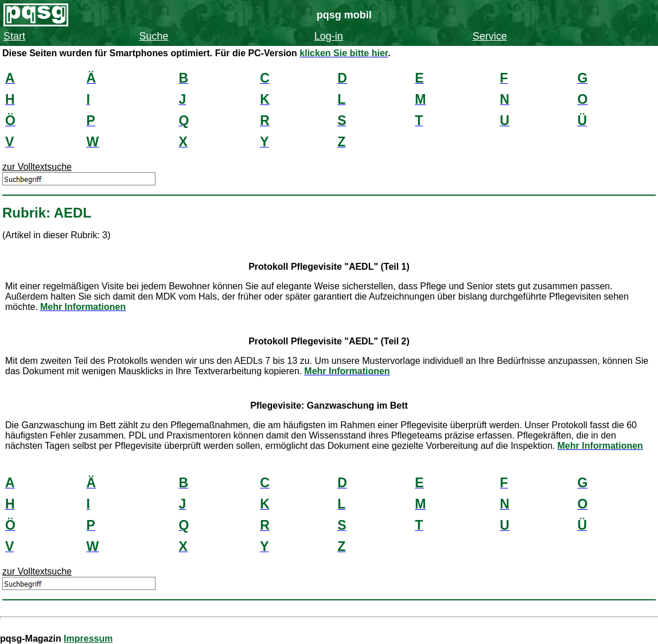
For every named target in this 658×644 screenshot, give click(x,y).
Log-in (329, 36)
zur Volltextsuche (37, 167)
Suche (154, 36)
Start (14, 36)
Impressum (88, 639)
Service (490, 36)
